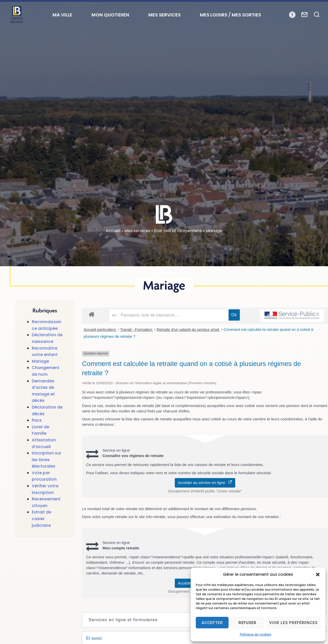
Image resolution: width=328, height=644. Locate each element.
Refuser (248, 623)
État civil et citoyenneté (178, 231)
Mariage (40, 361)
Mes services (137, 231)
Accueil (113, 231)
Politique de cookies (256, 634)
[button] (318, 574)
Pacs (37, 420)
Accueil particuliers (100, 329)
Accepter (212, 623)
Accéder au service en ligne (205, 483)
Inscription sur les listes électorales (47, 460)
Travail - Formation (137, 329)
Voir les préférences (293, 623)
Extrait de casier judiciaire (42, 519)
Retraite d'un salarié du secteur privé (188, 329)
